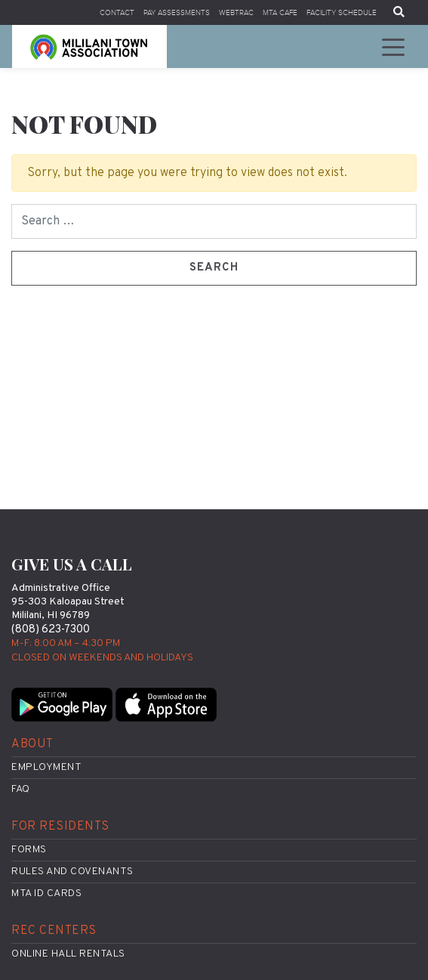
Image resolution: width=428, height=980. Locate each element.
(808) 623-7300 (51, 630)
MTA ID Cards (46, 893)
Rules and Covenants (72, 872)
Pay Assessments (177, 12)
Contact (117, 12)
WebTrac (236, 12)
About (32, 744)
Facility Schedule (342, 12)
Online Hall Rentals (68, 954)
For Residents (60, 827)
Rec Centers (54, 931)
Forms (29, 850)
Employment (46, 767)
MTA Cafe (280, 12)
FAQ (21, 789)
